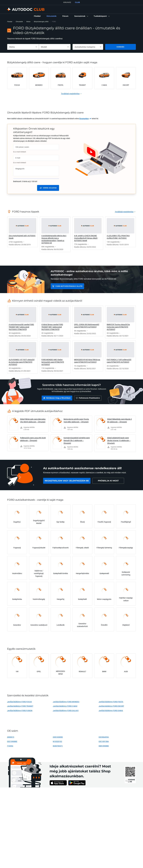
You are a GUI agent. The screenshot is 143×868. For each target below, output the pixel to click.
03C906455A (104, 737)
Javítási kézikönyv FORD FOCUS (19, 702)
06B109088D (104, 746)
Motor (28, 22)
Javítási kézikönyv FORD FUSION (20, 710)
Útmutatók (19, 22)
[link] (37, 16)
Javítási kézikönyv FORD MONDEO (66, 702)
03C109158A (104, 741)
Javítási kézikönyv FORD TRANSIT (20, 706)
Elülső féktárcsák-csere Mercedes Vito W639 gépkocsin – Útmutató (33, 420)
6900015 (11, 737)
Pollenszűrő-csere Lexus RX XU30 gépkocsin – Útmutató (33, 439)
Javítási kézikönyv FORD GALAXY (66, 710)
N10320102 (57, 741)
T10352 (10, 746)
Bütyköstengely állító (41, 22)
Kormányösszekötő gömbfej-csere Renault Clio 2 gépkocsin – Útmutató (77, 440)
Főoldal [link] (10, 22)
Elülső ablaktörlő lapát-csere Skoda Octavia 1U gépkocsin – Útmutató (119, 440)
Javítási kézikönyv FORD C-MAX (65, 706)
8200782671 (58, 746)
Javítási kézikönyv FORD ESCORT (111, 706)
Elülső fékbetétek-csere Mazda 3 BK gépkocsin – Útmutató (120, 420)
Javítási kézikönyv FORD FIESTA (111, 702)
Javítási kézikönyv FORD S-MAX (111, 710)
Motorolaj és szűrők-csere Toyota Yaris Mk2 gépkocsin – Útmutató (76, 420)
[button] (81, 16)
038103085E (58, 737)
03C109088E (12, 741)
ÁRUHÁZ (67, 2)
